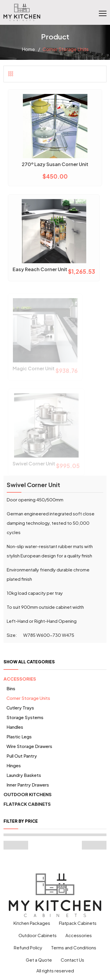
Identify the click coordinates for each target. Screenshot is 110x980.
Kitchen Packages (32, 923)
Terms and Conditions (74, 947)
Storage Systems (25, 717)
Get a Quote (39, 960)
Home (28, 49)
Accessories (20, 679)
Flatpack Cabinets (27, 804)
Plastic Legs (19, 736)
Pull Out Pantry (22, 756)
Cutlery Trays (20, 708)
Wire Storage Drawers (29, 746)
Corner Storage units (28, 698)
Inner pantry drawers (28, 785)
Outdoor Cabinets (38, 935)
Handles (15, 727)
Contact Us (72, 960)
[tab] (11, 74)
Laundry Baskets (24, 775)
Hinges (14, 765)
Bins (11, 688)
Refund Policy (28, 947)
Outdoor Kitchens (28, 794)
